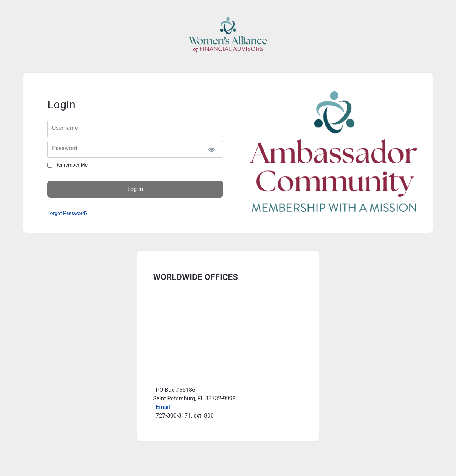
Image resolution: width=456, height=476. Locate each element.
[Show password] (211, 149)
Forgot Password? (68, 213)
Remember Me (71, 165)
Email (163, 407)
